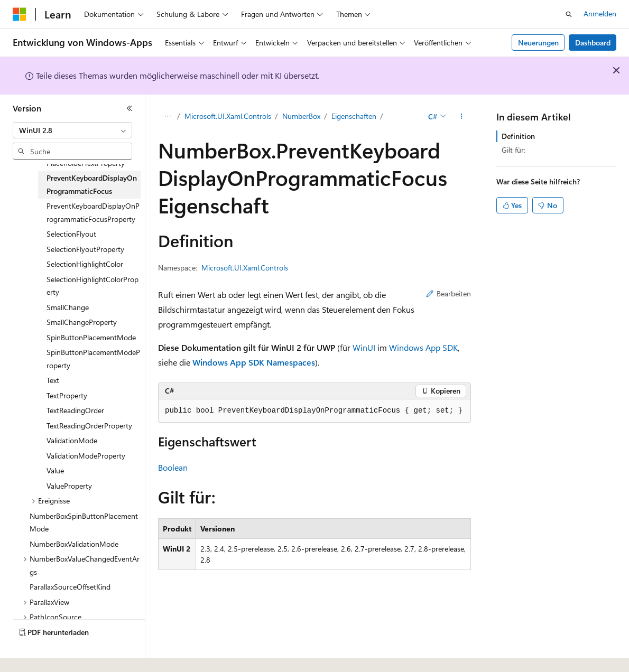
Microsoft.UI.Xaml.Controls (228, 116)
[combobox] (72, 130)
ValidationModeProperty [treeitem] (86, 456)
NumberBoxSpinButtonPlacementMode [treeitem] (84, 522)
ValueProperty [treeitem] (69, 486)
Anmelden (600, 13)
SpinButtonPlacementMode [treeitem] (91, 337)
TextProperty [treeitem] (67, 395)
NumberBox (301, 116)
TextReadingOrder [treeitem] (75, 410)
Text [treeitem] (53, 380)
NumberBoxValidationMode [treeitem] (74, 544)
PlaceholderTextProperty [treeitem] (86, 163)
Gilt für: (514, 150)
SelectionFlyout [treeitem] (71, 234)
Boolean (173, 467)
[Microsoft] (20, 14)
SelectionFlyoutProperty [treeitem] (85, 249)
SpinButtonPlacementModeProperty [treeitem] (93, 359)
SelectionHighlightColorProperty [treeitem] (92, 286)
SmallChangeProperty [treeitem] (82, 322)
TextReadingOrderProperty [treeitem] (89, 426)
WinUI (364, 347)
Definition (518, 136)
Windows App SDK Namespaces (254, 362)
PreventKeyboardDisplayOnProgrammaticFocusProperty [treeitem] (93, 212)
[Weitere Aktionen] (462, 117)
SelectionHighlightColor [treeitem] (85, 264)
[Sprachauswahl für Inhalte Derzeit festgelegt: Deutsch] (37, 655)
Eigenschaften (354, 116)
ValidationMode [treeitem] (72, 440)
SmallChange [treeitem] (68, 307)
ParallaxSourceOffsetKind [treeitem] (70, 587)
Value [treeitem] (55, 470)
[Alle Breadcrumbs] (167, 117)
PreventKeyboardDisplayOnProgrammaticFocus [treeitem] (92, 184)
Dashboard (593, 43)
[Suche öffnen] (569, 14)
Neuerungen (538, 43)
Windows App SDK (423, 347)
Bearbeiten (448, 293)
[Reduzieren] (129, 108)
